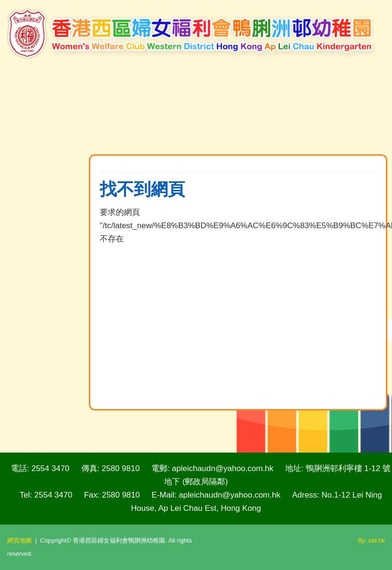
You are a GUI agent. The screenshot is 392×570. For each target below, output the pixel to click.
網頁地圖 (19, 540)
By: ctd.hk (371, 540)
